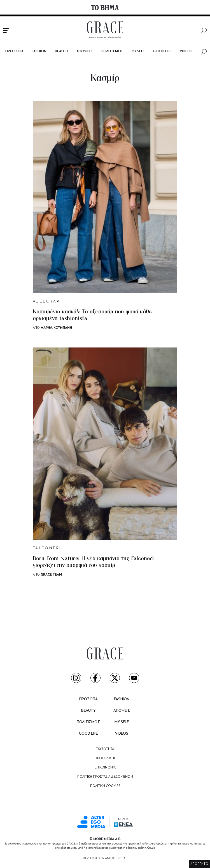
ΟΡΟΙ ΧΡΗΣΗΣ (105, 758)
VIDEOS (186, 51)
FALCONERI (47, 548)
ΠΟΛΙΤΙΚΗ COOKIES (105, 786)
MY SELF (138, 51)
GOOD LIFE (162, 51)
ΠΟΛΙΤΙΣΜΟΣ (112, 51)
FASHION (39, 51)
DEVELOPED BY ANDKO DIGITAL (105, 858)
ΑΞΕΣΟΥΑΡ (46, 301)
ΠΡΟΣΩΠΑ (14, 51)
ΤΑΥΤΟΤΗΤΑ (105, 749)
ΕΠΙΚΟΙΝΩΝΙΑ (105, 768)
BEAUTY (62, 51)
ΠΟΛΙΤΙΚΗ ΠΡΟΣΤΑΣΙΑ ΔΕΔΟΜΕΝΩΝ (105, 777)
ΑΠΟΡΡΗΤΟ (199, 864)
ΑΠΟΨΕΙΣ (85, 51)
